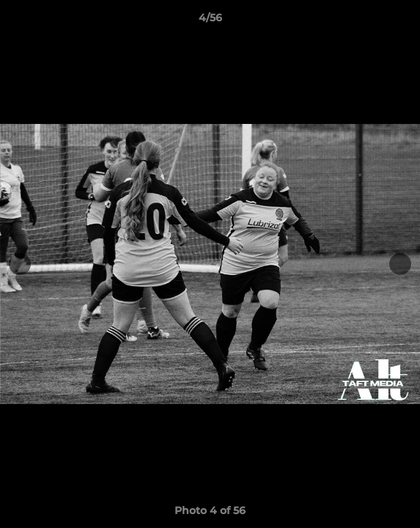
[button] (402, 21)
